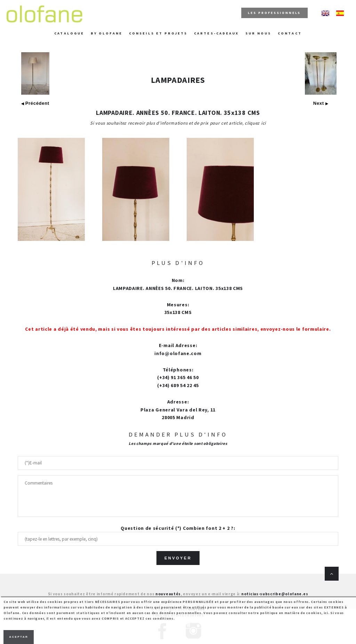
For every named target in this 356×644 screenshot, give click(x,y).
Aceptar (19, 637)
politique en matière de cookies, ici (294, 613)
